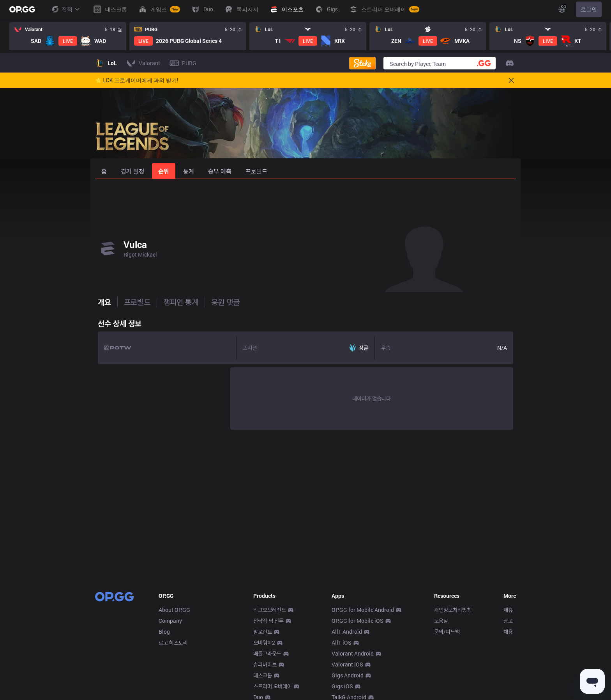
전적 (65, 9)
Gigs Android (348, 675)
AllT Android (347, 632)
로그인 (589, 9)
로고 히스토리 (173, 642)
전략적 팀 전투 (268, 621)
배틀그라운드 (267, 653)
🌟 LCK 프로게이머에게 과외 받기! (137, 80)
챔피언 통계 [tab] (178, 302)
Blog (164, 632)
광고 (508, 621)
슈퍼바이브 (265, 664)
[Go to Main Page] (22, 9)
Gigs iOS (342, 686)
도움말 (441, 621)
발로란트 (263, 632)
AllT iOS (342, 642)
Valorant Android (353, 653)
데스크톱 (263, 675)
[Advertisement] (305, 200)
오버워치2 (264, 642)
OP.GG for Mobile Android (363, 610)
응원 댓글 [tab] (223, 302)
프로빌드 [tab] (134, 302)
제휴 (508, 610)
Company (170, 621)
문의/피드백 (447, 632)
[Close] (511, 80)
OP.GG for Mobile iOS (358, 621)
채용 (508, 632)
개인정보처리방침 (453, 610)
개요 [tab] (102, 302)
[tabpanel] (305, 372)
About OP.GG (174, 610)
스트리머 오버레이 (273, 686)
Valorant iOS (347, 664)
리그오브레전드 (270, 610)
